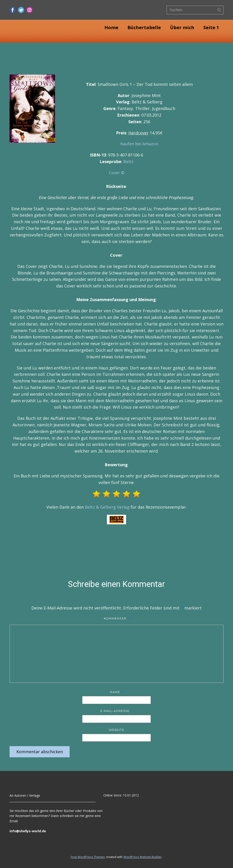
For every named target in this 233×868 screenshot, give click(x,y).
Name (117, 692)
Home (111, 27)
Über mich (182, 27)
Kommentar (116, 618)
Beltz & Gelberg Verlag (107, 507)
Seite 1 (211, 27)
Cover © (117, 173)
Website (116, 730)
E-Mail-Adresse (116, 711)
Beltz (128, 161)
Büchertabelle (144, 27)
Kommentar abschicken (40, 752)
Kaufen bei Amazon (139, 144)
